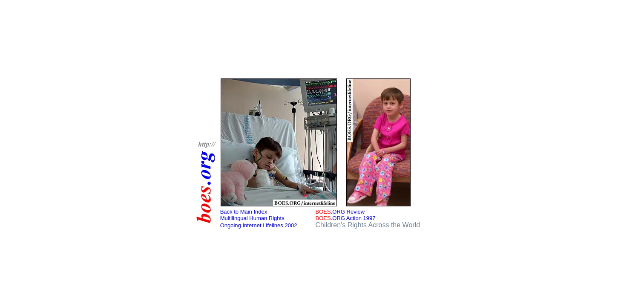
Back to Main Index (244, 212)
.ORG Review (340, 212)
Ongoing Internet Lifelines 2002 (259, 225)
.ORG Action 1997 (346, 218)
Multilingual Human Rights (252, 218)
